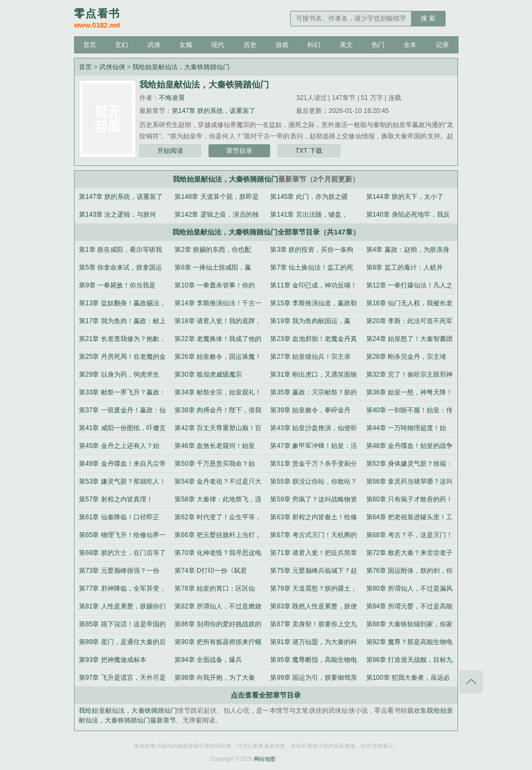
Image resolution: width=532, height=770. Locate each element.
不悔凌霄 (172, 98)
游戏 (282, 45)
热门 (378, 45)
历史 (250, 45)
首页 (90, 45)
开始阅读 (170, 151)
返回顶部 (471, 682)
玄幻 (122, 45)
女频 (186, 45)
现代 (218, 45)
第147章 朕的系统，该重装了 (214, 111)
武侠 (154, 45)
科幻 (314, 45)
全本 (410, 45)
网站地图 (265, 759)
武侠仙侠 (112, 67)
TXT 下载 (309, 151)
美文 (346, 45)
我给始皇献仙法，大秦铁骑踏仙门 (181, 67)
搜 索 (428, 18)
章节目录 (239, 151)
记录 (442, 45)
